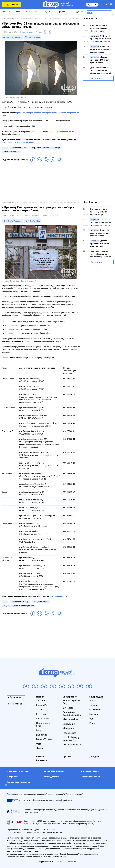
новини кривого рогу (20, 602)
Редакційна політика (54, 771)
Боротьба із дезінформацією (72, 714)
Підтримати (11, 5)
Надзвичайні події (43, 724)
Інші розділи (75, 12)
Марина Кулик (27, 32)
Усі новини (97, 78)
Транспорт (95, 705)
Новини (5, 12)
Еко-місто (68, 708)
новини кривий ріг (19, 148)
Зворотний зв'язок (91, 777)
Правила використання (18, 771)
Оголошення (96, 710)
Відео (92, 719)
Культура (41, 714)
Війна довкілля (71, 719)
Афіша (93, 701)
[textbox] (98, 13)
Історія (19, 12)
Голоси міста (69, 733)
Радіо (92, 723)
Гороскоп (94, 714)
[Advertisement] (41, 183)
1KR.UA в (14, 37)
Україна (40, 710)
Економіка (42, 735)
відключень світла (66, 132)
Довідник (49, 12)
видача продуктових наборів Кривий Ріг (19, 606)
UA (105, 5)
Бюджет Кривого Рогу (72, 702)
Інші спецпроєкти (72, 745)
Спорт (39, 730)
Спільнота (42, 760)
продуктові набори (41, 602)
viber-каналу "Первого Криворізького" (18, 142)
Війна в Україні (44, 739)
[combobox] (98, 13)
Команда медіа (51, 777)
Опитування (69, 724)
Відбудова (68, 728)
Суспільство (43, 719)
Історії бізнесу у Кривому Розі (71, 739)
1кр (5, 148)
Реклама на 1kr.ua (90, 771)
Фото (39, 744)
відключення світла (12, 152)
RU (111, 5)
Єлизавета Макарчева (31, 216)
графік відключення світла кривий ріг (46, 148)
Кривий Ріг (42, 705)
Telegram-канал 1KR (58, 596)
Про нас (61, 12)
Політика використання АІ (18, 783)
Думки (40, 748)
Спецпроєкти (32, 12)
